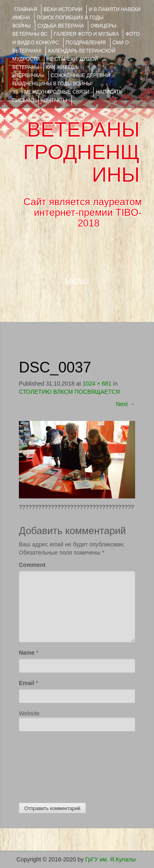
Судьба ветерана (61, 26)
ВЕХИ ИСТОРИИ (63, 9)
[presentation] (53, 765)
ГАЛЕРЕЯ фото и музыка (86, 34)
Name (27, 653)
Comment (32, 565)
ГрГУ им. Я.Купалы (111, 859)
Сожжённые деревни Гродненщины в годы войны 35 (61, 84)
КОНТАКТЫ (54, 101)
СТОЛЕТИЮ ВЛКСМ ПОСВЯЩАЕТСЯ (69, 392)
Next (125, 404)
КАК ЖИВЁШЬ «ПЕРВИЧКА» (46, 71)
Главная (26, 9)
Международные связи (57, 92)
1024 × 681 (97, 384)
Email (26, 683)
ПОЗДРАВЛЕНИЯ (86, 43)
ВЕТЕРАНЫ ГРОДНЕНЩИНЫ (82, 152)
